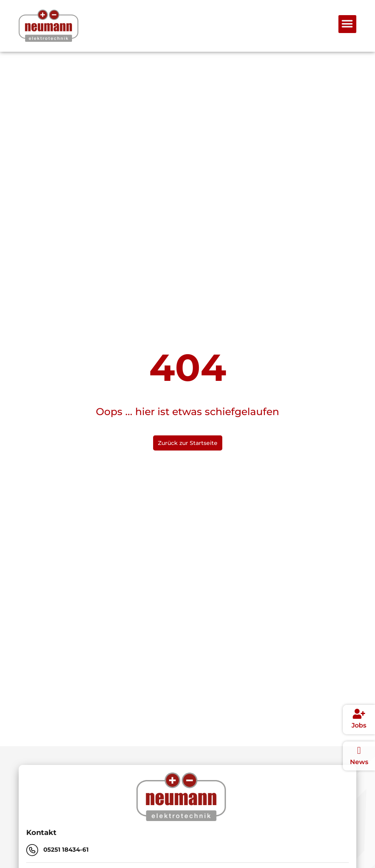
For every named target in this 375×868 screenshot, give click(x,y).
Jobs (359, 725)
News (359, 762)
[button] (347, 24)
